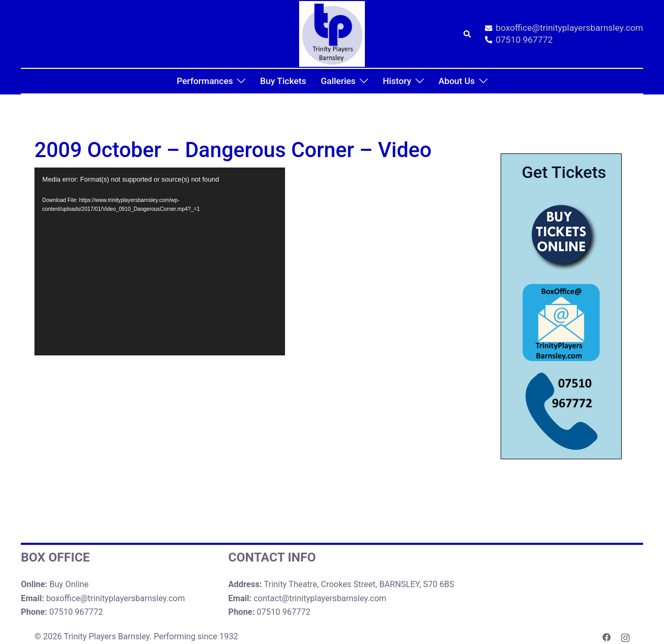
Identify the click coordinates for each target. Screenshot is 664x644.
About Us (457, 81)
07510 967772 (519, 40)
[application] (160, 261)
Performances (205, 81)
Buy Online (69, 584)
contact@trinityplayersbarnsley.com (320, 598)
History (397, 81)
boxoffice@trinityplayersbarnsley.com (564, 28)
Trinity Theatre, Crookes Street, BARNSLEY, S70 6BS (359, 584)
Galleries (338, 81)
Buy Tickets (283, 81)
